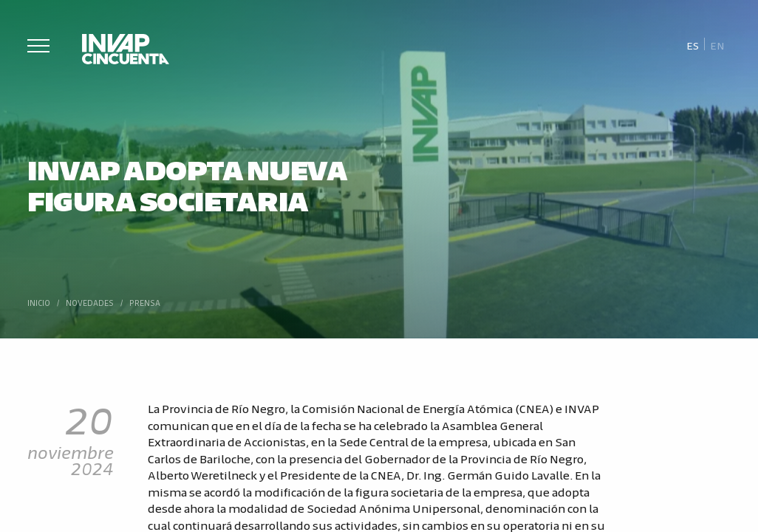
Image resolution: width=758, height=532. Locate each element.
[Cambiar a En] (717, 45)
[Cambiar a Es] (693, 45)
